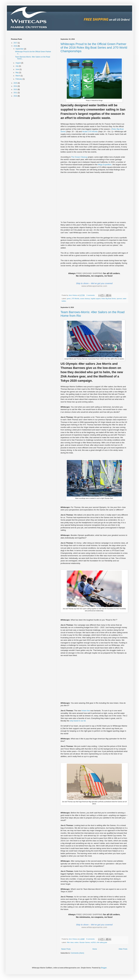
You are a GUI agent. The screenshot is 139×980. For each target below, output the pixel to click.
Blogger (104, 968)
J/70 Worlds (75, 299)
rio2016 (93, 942)
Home (95, 949)
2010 (16, 96)
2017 (16, 43)
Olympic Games (85, 942)
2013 (16, 89)
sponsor (119, 299)
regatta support (96, 299)
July (17, 66)
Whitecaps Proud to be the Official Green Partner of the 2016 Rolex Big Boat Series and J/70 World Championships (94, 48)
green (69, 299)
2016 (16, 46)
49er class (70, 942)
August (18, 63)
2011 (16, 93)
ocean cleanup (85, 299)
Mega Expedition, (105, 165)
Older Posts (123, 949)
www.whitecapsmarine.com (94, 286)
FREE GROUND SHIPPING (89, 273)
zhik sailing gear (102, 942)
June (18, 69)
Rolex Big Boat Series (109, 299)
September (20, 49)
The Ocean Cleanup (79, 157)
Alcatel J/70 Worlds (90, 132)
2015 (16, 83)
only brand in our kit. (78, 721)
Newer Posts (66, 949)
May (17, 73)
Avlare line (86, 711)
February (19, 79)
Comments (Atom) (77, 953)
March (18, 76)
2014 (16, 86)
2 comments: (91, 295)
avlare (76, 942)
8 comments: (91, 939)
